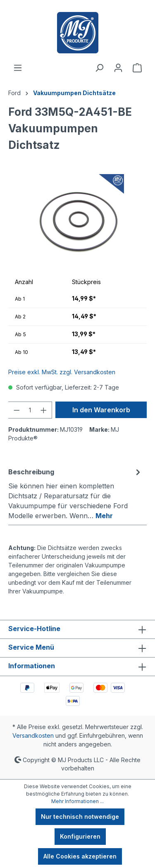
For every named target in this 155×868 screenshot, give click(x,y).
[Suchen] (99, 68)
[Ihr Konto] (118, 68)
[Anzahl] (30, 410)
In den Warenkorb (101, 410)
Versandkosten (33, 735)
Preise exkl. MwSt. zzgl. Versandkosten (62, 372)
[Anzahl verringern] (17, 410)
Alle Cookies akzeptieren (80, 856)
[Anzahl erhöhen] (44, 410)
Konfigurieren (80, 836)
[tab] (75, 493)
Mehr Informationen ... (77, 801)
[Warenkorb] (137, 68)
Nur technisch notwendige (80, 817)
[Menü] (18, 68)
